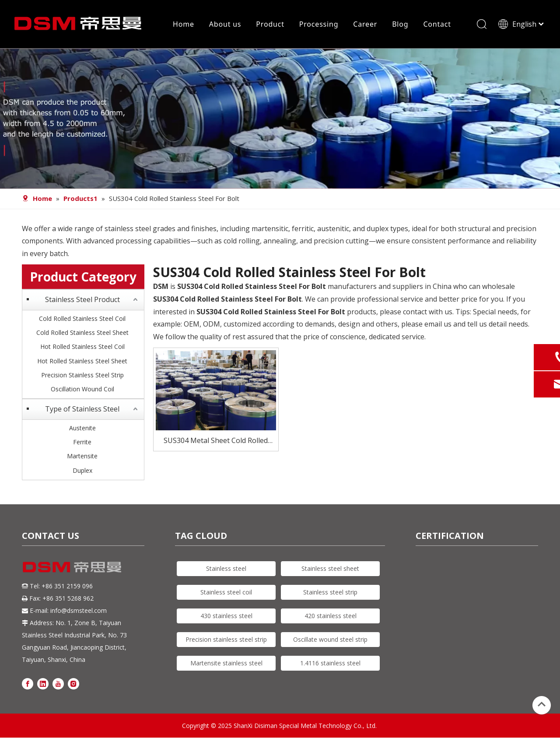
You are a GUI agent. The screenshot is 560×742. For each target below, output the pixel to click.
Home (184, 24)
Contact (437, 24)
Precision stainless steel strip (226, 639)
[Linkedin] (43, 683)
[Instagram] (73, 683)
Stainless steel (226, 568)
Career (365, 24)
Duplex (82, 470)
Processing (319, 24)
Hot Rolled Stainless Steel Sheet (82, 361)
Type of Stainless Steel (82, 409)
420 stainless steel (331, 616)
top (542, 704)
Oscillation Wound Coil (82, 389)
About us (225, 24)
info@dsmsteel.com (79, 610)
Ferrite (82, 442)
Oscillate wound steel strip (330, 639)
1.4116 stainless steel (330, 663)
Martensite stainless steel (226, 663)
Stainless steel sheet (330, 568)
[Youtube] (58, 683)
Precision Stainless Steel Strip (82, 375)
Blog (400, 24)
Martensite (82, 456)
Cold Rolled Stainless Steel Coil (82, 318)
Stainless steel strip (330, 592)
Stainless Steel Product (82, 299)
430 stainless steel (226, 616)
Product (270, 24)
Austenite (82, 428)
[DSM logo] (72, 566)
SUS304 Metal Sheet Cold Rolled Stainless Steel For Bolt (216, 441)
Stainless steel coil (226, 592)
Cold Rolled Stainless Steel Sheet (82, 332)
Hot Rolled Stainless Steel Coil (82, 346)
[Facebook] (28, 683)
